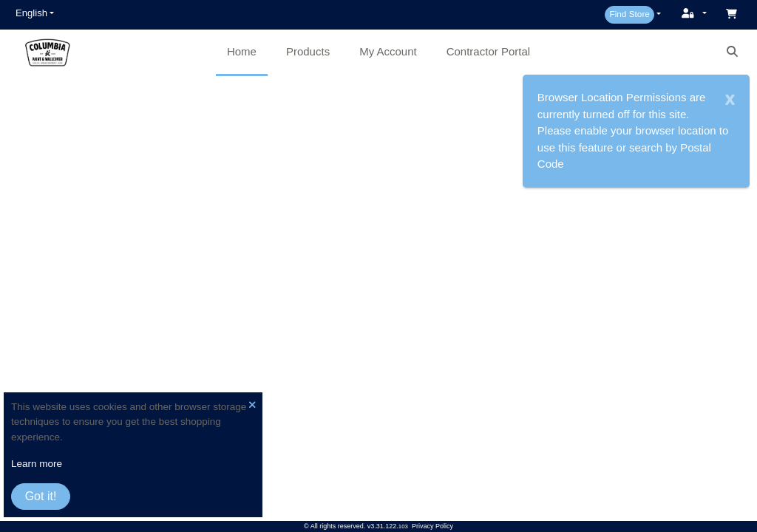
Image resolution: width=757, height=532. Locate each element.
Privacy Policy (432, 526)
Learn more (37, 464)
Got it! (41, 496)
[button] (35, 13)
